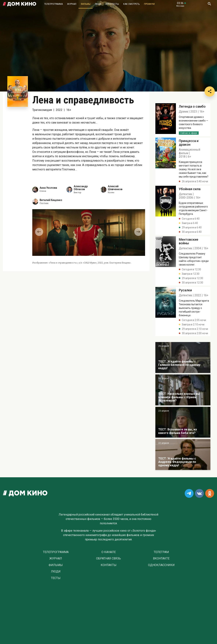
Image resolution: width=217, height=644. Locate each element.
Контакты (109, 565)
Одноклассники (161, 565)
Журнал (72, 4)
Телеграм (161, 552)
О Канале (109, 552)
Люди (98, 4)
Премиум (149, 4)
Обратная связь (108, 559)
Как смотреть (131, 4)
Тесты (56, 578)
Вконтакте (161, 559)
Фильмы (86, 4)
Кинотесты (112, 4)
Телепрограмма (53, 4)
